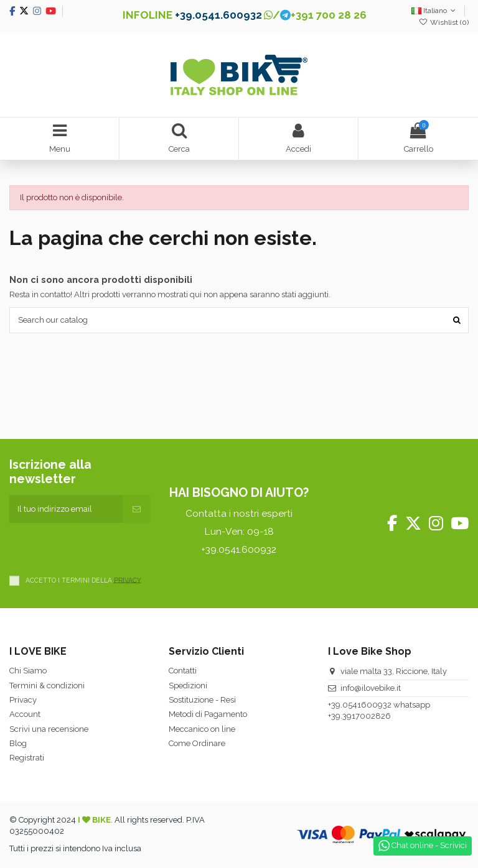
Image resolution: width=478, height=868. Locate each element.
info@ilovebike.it (371, 688)
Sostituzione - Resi (202, 700)
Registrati (27, 758)
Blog (18, 743)
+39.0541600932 (360, 705)
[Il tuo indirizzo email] (66, 509)
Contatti (183, 671)
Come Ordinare (197, 743)
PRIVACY (128, 579)
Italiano (435, 11)
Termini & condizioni (47, 686)
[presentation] (104, 547)
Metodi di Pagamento (208, 714)
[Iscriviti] (137, 509)
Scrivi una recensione (49, 729)
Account (25, 714)
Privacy (23, 700)
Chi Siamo (28, 671)
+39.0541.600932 (218, 15)
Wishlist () (444, 22)
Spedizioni (188, 686)
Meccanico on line (202, 729)
